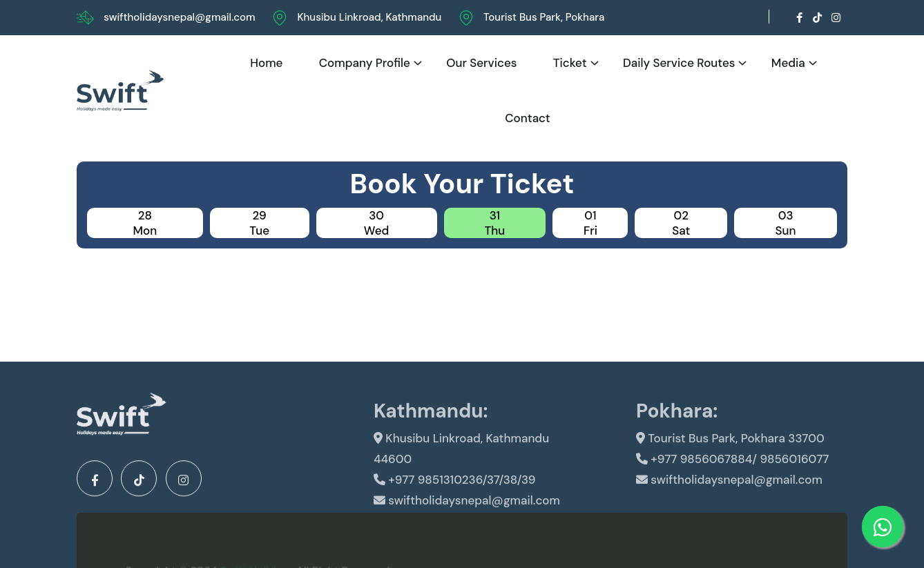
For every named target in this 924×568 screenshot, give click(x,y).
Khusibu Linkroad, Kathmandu (369, 17)
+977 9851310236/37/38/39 (454, 493)
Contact (527, 118)
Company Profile (365, 63)
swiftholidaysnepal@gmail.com (179, 17)
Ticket (570, 63)
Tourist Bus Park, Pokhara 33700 (730, 451)
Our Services (481, 63)
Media (788, 63)
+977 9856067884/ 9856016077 (732, 472)
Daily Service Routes (679, 63)
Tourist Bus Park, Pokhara (544, 17)
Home (266, 63)
